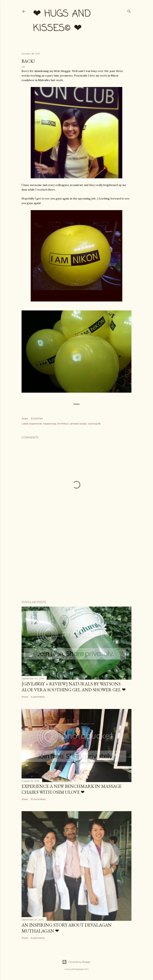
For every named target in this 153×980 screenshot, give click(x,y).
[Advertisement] (76, 564)
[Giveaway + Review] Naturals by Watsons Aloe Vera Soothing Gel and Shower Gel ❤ (74, 687)
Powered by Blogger (76, 962)
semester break (78, 424)
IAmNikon (63, 424)
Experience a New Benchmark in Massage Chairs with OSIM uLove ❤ (72, 789)
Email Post (37, 418)
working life (94, 424)
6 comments (38, 697)
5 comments (38, 938)
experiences (36, 424)
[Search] (129, 11)
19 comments (38, 799)
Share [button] (25, 418)
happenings (50, 424)
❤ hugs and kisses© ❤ (62, 21)
